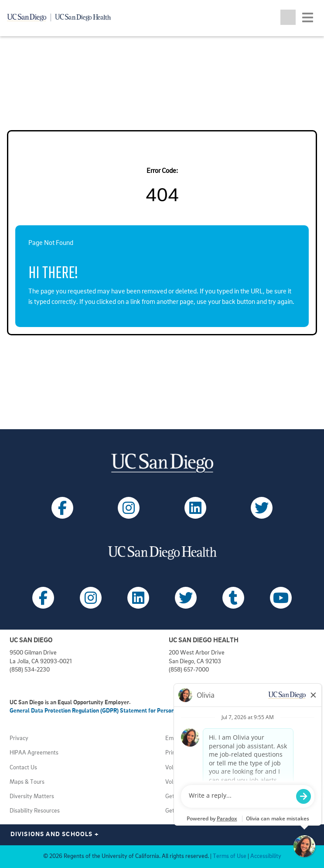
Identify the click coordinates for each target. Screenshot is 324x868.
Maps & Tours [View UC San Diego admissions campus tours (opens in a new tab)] (27, 782)
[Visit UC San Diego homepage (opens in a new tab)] (162, 463)
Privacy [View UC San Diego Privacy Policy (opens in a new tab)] (19, 739)
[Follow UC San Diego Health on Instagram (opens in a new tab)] (91, 598)
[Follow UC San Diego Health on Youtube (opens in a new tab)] (281, 598)
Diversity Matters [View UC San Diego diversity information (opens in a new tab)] (32, 797)
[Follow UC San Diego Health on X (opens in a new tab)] (186, 598)
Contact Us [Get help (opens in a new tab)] (23, 768)
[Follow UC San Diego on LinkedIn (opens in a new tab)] (195, 508)
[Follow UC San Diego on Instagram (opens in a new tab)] (129, 508)
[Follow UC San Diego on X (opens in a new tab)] (262, 508)
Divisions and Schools (55, 835)
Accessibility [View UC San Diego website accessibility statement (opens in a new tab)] (266, 856)
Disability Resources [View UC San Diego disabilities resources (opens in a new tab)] (35, 811)
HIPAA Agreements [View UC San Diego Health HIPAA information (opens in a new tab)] (34, 753)
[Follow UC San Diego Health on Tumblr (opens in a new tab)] (233, 598)
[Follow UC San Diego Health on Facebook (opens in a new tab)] (43, 598)
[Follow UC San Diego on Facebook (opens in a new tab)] (62, 508)
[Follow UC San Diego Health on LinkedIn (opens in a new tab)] (138, 598)
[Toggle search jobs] (288, 17)
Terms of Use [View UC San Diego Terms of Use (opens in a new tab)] (230, 856)
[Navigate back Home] (62, 17)
